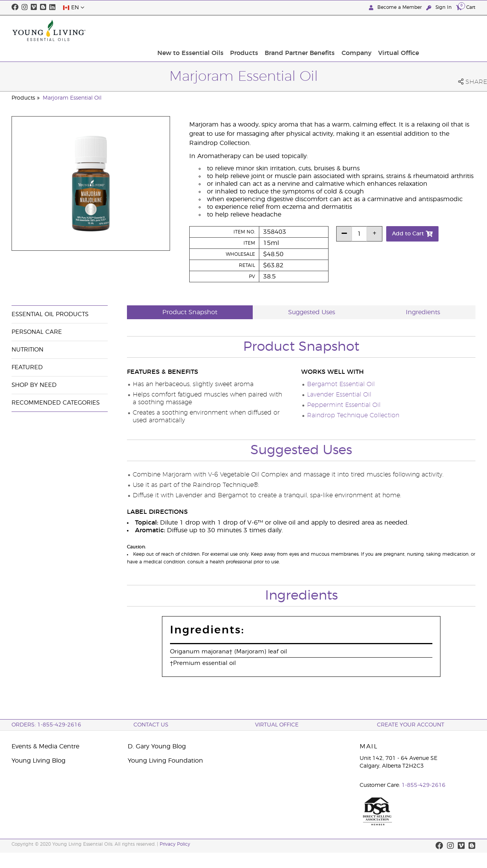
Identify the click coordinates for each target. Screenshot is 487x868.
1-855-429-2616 (424, 785)
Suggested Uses (312, 312)
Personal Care (37, 332)
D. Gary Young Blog (157, 746)
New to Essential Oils (253, 30)
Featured (27, 367)
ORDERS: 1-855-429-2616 (46, 725)
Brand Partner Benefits (358, 30)
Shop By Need (34, 385)
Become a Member (396, 7)
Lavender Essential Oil (339, 395)
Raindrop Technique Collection (353, 415)
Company (413, 30)
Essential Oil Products (50, 314)
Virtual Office (453, 30)
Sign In (440, 7)
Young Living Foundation (165, 761)
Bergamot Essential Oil (341, 384)
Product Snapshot (190, 312)
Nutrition (28, 350)
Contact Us (151, 725)
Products (304, 30)
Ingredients (423, 312)
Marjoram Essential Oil (72, 98)
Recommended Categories (56, 403)
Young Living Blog (38, 761)
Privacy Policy (175, 844)
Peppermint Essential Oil (344, 405)
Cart (466, 7)
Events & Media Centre (45, 746)
